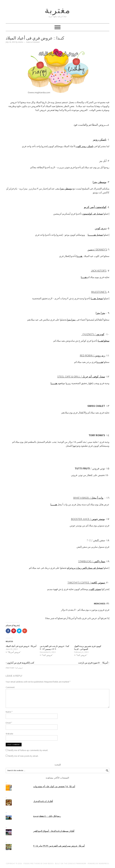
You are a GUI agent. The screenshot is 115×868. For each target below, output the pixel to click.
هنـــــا (100, 362)
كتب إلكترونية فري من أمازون (21, 663)
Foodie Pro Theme (32, 863)
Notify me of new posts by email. (23, 756)
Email (9, 723)
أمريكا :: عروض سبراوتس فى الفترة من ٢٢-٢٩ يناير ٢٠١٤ (59, 846)
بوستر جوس (98, 519)
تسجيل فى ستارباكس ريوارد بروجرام (85, 568)
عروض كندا (19, 668)
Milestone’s (99, 292)
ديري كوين (101, 228)
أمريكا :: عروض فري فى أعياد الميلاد (21, 646)
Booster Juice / (81, 519)
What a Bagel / (82, 498)
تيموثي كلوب (95, 589)
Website (9, 734)
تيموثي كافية (98, 583)
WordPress (104, 863)
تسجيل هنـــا (97, 298)
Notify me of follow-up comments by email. (28, 750)
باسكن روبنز (100, 140)
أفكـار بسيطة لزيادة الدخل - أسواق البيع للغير (54, 831)
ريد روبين (100, 355)
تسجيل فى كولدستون (92, 214)
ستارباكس (100, 561)
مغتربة (58, 10)
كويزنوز (100, 334)
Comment (10, 687)
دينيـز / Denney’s (97, 250)
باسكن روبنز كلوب (85, 146)
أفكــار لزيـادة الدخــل (43, 801)
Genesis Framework (77, 863)
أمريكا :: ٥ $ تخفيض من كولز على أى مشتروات (54, 786)
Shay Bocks (48, 863)
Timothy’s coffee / (79, 583)
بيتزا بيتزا (100, 313)
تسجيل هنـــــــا (95, 235)
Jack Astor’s (99, 271)
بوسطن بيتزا (100, 182)
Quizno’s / (89, 334)
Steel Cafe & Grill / (70, 377)
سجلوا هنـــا (104, 341)
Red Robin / (87, 355)
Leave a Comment (33, 42)
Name (9, 712)
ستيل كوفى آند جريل (94, 377)
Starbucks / (86, 561)
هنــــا (80, 256)
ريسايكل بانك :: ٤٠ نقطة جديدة (47, 816)
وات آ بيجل (97, 498)
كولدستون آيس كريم (95, 207)
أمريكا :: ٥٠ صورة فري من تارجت (93, 663)
